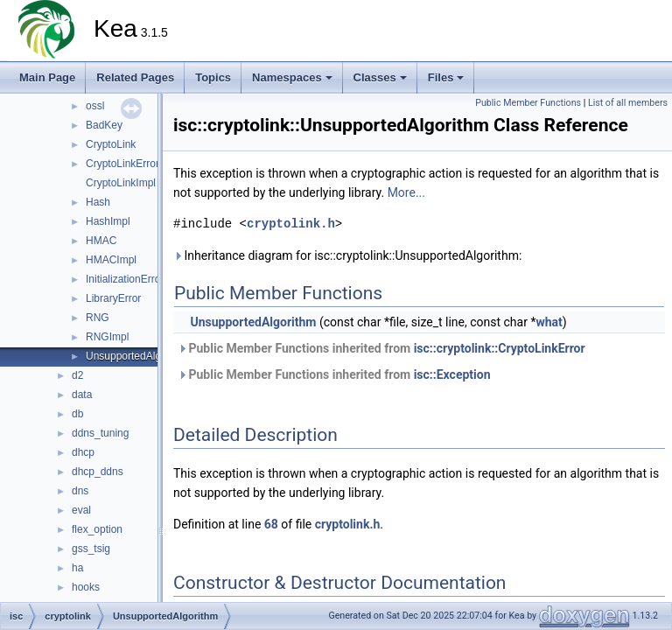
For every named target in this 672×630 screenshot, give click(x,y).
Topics (213, 77)
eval (81, 510)
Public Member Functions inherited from (381, 348)
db (77, 414)
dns (80, 491)
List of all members (628, 103)
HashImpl (108, 221)
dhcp (83, 452)
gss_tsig (91, 549)
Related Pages (135, 77)
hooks (86, 587)
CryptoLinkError (122, 164)
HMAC (101, 241)
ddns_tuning (100, 433)
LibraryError (113, 298)
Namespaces (292, 77)
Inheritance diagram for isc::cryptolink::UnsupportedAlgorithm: (347, 255)
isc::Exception (452, 374)
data (82, 395)
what (549, 322)
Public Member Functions (528, 103)
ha (77, 568)
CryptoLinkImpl (121, 183)
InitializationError (125, 279)
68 (271, 524)
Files (446, 77)
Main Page (47, 77)
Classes (380, 77)
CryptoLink (111, 144)
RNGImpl (107, 337)
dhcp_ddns (98, 472)
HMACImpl (111, 260)
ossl (95, 106)
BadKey (104, 125)
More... (406, 192)
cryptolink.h (291, 224)
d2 (77, 375)
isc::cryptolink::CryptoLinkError (500, 348)
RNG (98, 318)
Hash (98, 202)
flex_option (97, 529)
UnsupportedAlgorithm (138, 356)
